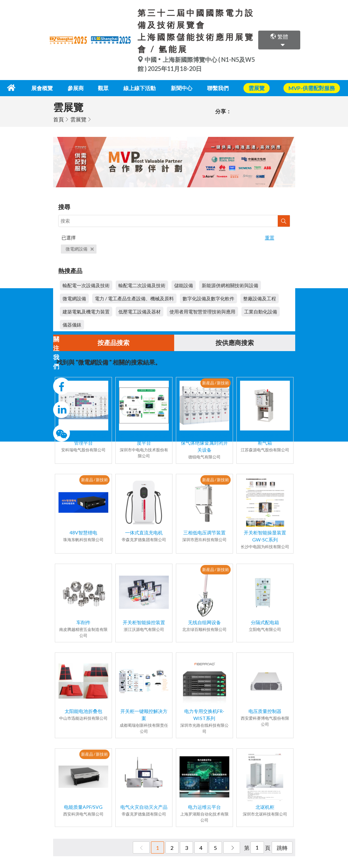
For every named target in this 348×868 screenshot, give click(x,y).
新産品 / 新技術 (216, 383)
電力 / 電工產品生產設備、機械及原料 (134, 298)
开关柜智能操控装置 (144, 622)
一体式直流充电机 (144, 533)
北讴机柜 (265, 807)
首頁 (59, 119)
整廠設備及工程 (260, 298)
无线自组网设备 (204, 622)
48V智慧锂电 (83, 533)
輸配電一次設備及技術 (86, 285)
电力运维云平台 (204, 807)
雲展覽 (78, 119)
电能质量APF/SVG (83, 807)
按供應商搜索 (235, 343)
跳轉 (282, 848)
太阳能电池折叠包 (83, 711)
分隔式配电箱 (265, 622)
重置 (270, 237)
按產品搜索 (114, 343)
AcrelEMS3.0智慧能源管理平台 (83, 439)
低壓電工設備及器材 (140, 311)
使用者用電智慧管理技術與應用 (202, 311)
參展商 (79, 88)
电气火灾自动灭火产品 (144, 807)
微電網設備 (80, 248)
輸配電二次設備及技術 (142, 285)
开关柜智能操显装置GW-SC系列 (265, 536)
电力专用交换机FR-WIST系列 (204, 715)
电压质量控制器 (265, 711)
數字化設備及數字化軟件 (208, 298)
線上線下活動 (141, 88)
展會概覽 (46, 88)
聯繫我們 (220, 88)
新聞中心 (184, 88)
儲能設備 (184, 285)
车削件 (83, 622)
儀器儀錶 (72, 324)
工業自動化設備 (261, 311)
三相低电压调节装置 (204, 533)
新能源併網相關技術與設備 (230, 285)
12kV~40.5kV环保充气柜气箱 (265, 439)
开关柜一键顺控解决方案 (144, 715)
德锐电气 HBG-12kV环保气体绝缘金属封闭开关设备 (204, 443)
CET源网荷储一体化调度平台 (144, 439)
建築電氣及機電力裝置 (86, 311)
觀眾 (105, 88)
